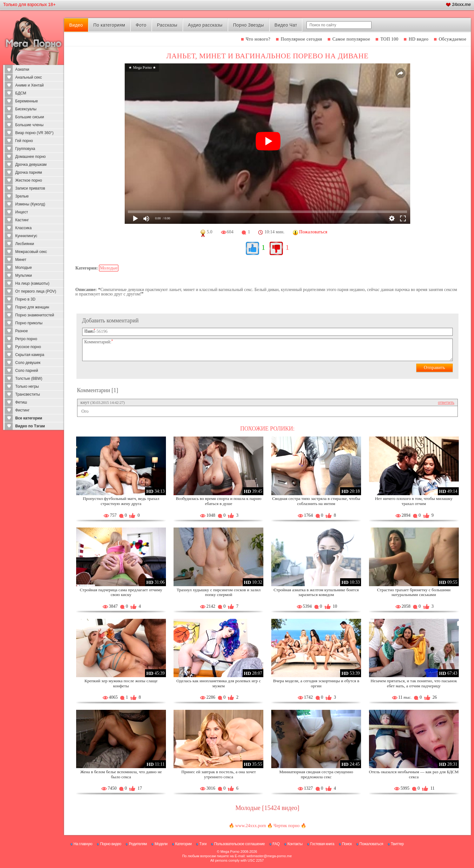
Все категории (29, 418)
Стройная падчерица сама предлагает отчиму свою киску (121, 592)
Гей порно (24, 141)
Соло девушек (28, 363)
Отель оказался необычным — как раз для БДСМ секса (414, 774)
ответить (446, 402)
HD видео (418, 39)
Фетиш (21, 402)
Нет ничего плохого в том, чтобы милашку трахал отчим (414, 501)
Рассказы (167, 25)
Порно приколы (29, 323)
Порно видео (111, 844)
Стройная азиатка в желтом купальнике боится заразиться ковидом (316, 592)
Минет (21, 260)
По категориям (109, 25)
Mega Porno (230, 852)
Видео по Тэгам (30, 426)
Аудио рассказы (205, 25)
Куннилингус (26, 236)
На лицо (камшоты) (32, 283)
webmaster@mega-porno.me (269, 856)
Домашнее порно (30, 157)
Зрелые (22, 196)
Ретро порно (26, 339)
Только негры (27, 386)
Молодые (23, 268)
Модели (161, 844)
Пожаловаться (371, 844)
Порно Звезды (249, 25)
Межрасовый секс (31, 252)
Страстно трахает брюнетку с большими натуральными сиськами (414, 592)
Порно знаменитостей (35, 315)
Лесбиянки (25, 244)
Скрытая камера (30, 355)
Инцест (22, 212)
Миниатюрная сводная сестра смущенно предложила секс (316, 774)
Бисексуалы (26, 109)
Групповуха (25, 149)
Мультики (23, 275)
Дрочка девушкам (31, 165)
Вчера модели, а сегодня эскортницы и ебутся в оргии (316, 683)
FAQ (276, 844)
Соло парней (27, 371)
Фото (141, 25)
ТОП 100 (389, 39)
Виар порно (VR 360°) (34, 133)
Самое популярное (351, 39)
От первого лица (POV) (36, 291)
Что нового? (258, 39)
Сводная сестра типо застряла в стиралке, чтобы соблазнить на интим (316, 501)
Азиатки (22, 69)
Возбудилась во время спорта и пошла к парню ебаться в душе (219, 501)
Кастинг (22, 220)
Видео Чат (286, 25)
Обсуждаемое (453, 39)
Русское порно (28, 347)
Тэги (203, 844)
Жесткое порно (29, 180)
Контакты (295, 844)
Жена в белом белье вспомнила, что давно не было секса (121, 774)
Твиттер (397, 844)
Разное (22, 331)
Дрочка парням (29, 172)
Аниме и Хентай (30, 85)
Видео (76, 25)
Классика (23, 228)
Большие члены (29, 125)
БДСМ (21, 93)
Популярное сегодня (301, 39)
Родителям (138, 844)
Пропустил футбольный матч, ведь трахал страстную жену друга (121, 501)
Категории (183, 844)
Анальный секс (29, 77)
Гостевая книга (322, 844)
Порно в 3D (25, 299)
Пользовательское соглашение (239, 844)
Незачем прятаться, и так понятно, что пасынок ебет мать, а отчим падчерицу (414, 683)
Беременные (26, 101)
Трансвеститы (28, 394)
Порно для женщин (32, 307)
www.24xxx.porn (250, 826)
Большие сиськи (30, 117)
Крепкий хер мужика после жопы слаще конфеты (121, 683)
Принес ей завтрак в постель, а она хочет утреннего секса (219, 774)
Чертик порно (286, 826)
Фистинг (22, 410)
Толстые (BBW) (29, 379)
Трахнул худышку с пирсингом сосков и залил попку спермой (219, 592)
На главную (83, 844)
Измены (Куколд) (30, 204)
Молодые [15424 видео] (267, 808)
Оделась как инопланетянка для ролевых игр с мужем (219, 683)
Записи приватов (30, 188)
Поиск (347, 844)
